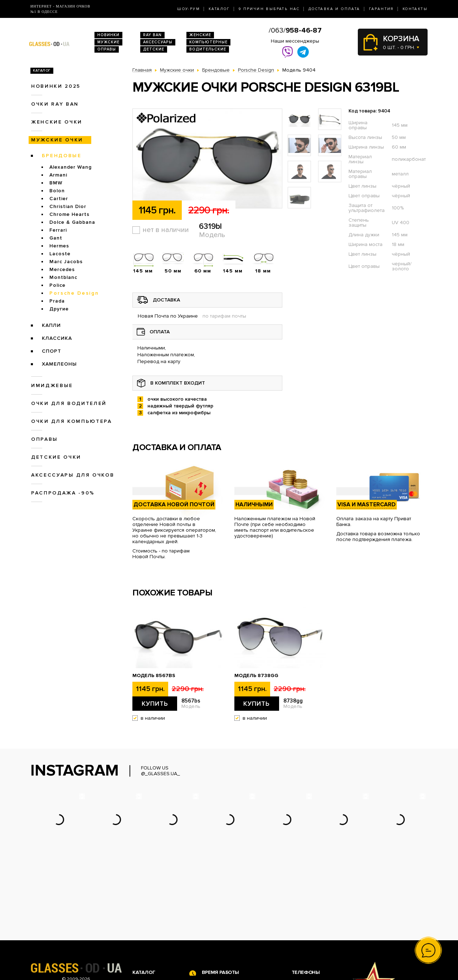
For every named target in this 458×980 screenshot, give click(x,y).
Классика (57, 338)
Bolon (57, 191)
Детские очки (56, 457)
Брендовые (62, 156)
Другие (59, 309)
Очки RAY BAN (55, 104)
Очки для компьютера (72, 421)
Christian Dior (68, 206)
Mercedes (62, 269)
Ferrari (58, 230)
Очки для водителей (69, 403)
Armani (58, 175)
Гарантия (381, 9)
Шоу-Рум (189, 9)
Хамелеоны (59, 364)
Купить (155, 704)
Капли (51, 325)
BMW (56, 183)
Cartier (59, 199)
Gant (56, 238)
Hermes (59, 246)
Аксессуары (158, 42)
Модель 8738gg (256, 676)
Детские (154, 49)
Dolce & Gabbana (72, 222)
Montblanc (63, 277)
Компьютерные (208, 42)
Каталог (219, 9)
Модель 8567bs (154, 676)
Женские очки (57, 122)
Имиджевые (52, 385)
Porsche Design (74, 293)
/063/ (295, 30)
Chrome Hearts (69, 214)
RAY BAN (152, 35)
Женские (200, 35)
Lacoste (60, 254)
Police (57, 285)
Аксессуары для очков (73, 475)
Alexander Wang (70, 167)
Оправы (107, 49)
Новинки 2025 (56, 86)
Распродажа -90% (63, 493)
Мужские (108, 42)
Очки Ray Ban (149, 917)
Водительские (208, 49)
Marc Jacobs (66, 262)
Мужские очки (57, 140)
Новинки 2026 (150, 909)
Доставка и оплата (334, 9)
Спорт (52, 351)
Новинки (108, 35)
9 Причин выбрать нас (269, 9)
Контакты (415, 9)
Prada (57, 301)
